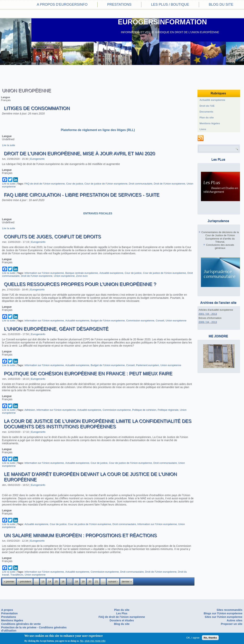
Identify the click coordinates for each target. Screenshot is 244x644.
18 (76, 581)
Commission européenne (140, 321)
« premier (9, 581)
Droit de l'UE (207, 106)
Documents (206, 112)
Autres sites (234, 620)
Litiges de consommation (37, 108)
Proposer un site (232, 624)
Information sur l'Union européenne (44, 273)
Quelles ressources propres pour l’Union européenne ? (80, 284)
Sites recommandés (229, 610)
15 (56, 581)
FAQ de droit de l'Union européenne (44, 184)
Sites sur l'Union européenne (223, 617)
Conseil (160, 321)
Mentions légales (210, 123)
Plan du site (207, 118)
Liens (203, 129)
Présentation (9, 613)
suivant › (113, 581)
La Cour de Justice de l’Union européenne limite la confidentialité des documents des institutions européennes (98, 424)
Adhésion (30, 410)
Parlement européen (148, 365)
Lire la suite (9, 145)
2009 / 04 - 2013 (208, 322)
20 (90, 581)
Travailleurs (17, 575)
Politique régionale (168, 410)
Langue (5, 97)
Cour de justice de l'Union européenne (106, 184)
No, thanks (210, 638)
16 (63, 581)
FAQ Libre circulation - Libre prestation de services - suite (82, 195)
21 (96, 581)
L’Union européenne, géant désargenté (56, 329)
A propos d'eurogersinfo (62, 4)
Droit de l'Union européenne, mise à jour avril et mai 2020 (79, 153)
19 (83, 581)
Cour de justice (75, 184)
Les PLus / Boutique (170, 4)
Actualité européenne (111, 273)
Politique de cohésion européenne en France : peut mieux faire (88, 373)
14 (49, 581)
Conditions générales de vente (21, 624)
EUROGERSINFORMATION (162, 22)
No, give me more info (93, 641)
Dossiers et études (122, 620)
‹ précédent (25, 581)
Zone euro (82, 276)
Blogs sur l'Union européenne (223, 613)
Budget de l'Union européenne (108, 321)
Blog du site (221, 4)
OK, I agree (193, 638)
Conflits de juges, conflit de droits (52, 236)
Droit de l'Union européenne (170, 184)
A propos (7, 610)
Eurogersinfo (37, 159)
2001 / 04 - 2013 (208, 314)
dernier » (127, 581)
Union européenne (64, 276)
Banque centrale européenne (82, 273)
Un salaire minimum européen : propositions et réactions (80, 535)
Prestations (119, 4)
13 (43, 581)
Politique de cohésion (144, 410)
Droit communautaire (141, 184)
